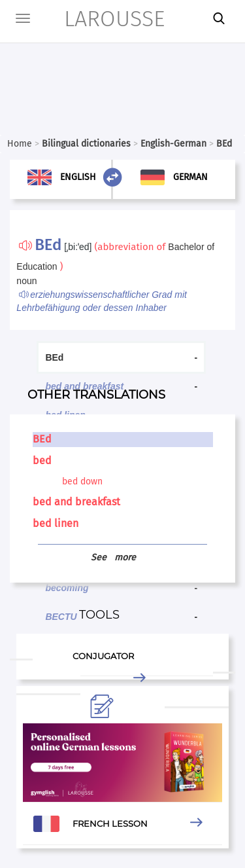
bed (42, 461)
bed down (82, 481)
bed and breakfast (76, 502)
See (113, 557)
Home (20, 144)
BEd (42, 439)
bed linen (56, 523)
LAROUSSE (97, 19)
